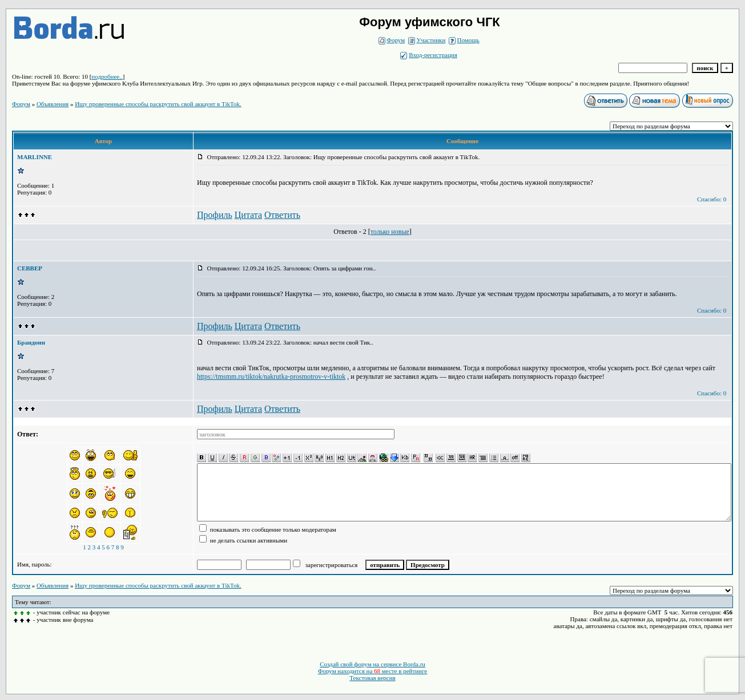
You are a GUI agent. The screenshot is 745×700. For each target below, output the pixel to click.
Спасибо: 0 (712, 199)
